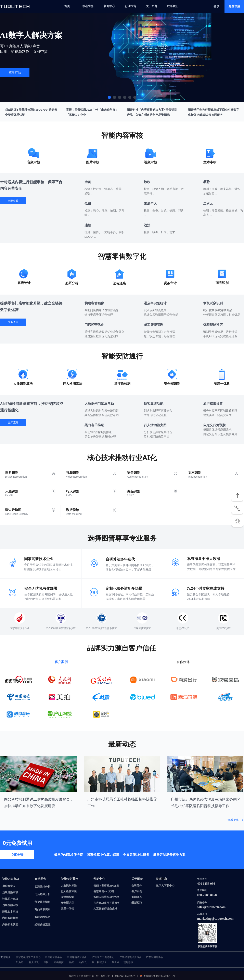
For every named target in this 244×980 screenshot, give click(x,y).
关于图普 (152, 6)
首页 (67, 6)
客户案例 (61, 662)
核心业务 (88, 6)
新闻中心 (109, 6)
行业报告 (130, 6)
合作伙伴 (183, 662)
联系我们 (173, 6)
